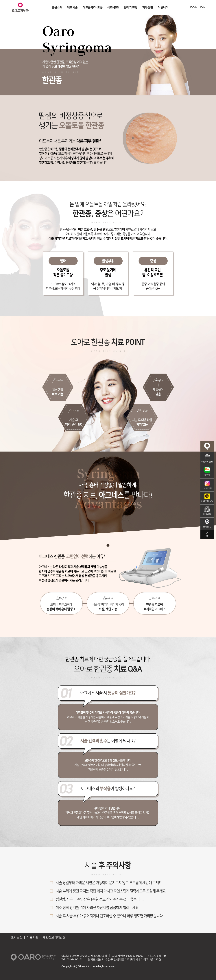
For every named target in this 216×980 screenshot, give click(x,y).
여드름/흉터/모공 (93, 7)
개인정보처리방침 (54, 937)
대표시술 (72, 7)
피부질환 (147, 7)
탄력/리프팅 (131, 7)
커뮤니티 (163, 7)
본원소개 (57, 7)
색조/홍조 (113, 7)
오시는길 (16, 937)
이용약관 (32, 937)
